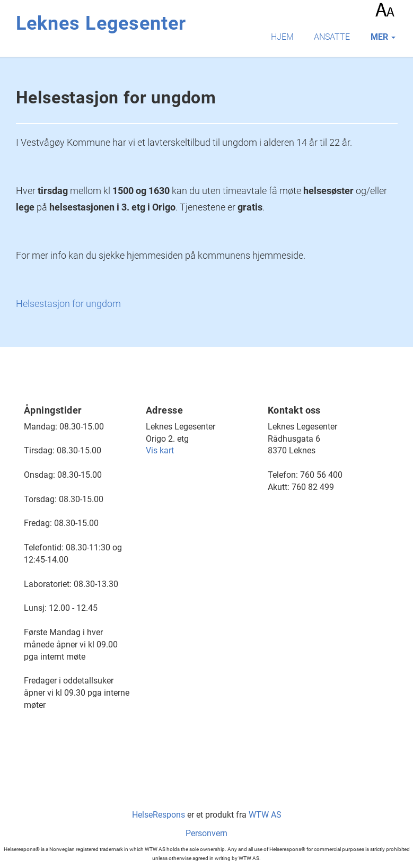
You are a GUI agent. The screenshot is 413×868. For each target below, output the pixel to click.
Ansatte (332, 37)
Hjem (282, 37)
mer (383, 37)
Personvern (206, 833)
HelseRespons (159, 815)
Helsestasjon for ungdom (68, 304)
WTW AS (265, 815)
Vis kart (160, 450)
